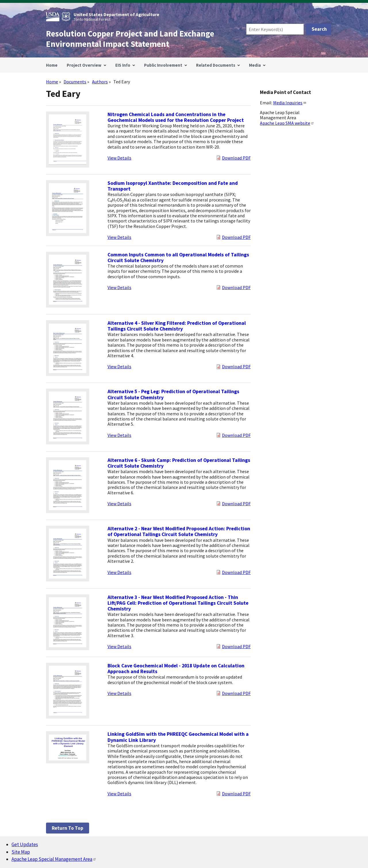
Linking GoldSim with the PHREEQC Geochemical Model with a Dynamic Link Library (178, 737)
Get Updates (25, 844)
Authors (100, 82)
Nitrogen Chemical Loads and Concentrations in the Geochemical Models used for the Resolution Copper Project (176, 117)
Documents (75, 82)
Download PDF (236, 158)
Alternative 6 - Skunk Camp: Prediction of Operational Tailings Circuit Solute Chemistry (179, 463)
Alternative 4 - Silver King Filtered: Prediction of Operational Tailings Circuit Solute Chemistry (177, 326)
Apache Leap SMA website (287, 123)
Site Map (21, 852)
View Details (119, 158)
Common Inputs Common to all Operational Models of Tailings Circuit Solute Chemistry (178, 258)
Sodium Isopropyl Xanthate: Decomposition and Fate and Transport (173, 186)
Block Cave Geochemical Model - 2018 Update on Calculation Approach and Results (176, 669)
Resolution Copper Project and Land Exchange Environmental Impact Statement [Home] (130, 39)
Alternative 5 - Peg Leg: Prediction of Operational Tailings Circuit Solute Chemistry (173, 394)
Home (52, 82)
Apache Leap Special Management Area (54, 859)
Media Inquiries (290, 103)
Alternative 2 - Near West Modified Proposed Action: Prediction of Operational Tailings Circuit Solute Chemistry (179, 531)
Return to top (68, 828)
